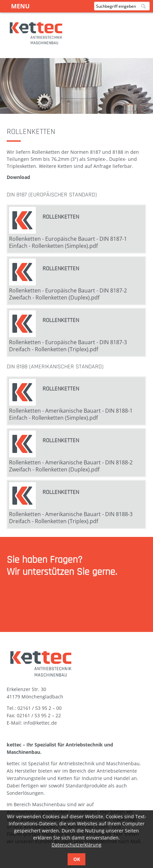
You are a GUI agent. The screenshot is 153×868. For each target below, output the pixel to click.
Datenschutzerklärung (76, 845)
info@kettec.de (40, 723)
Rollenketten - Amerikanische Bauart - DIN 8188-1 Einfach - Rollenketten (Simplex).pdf (71, 414)
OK (77, 859)
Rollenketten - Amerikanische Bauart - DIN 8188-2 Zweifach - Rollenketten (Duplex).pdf (71, 466)
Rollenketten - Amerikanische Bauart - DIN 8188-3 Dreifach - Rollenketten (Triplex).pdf (71, 518)
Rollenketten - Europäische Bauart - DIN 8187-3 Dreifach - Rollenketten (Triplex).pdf (68, 346)
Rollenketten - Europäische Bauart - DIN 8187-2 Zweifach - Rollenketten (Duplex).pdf (68, 294)
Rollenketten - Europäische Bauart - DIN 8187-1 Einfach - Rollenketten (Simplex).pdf (68, 242)
